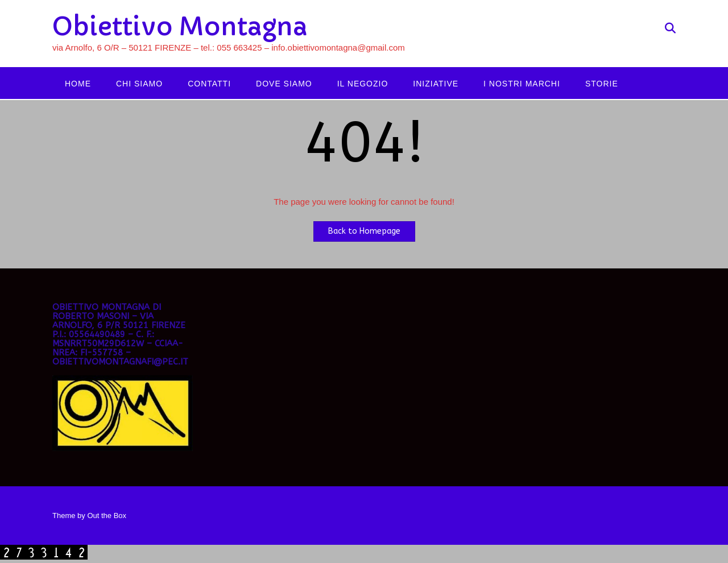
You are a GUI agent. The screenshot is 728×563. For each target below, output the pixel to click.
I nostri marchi (522, 84)
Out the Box (107, 516)
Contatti (209, 84)
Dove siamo (284, 84)
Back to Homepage (364, 231)
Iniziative (436, 84)
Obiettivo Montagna (180, 26)
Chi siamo (139, 84)
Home (78, 84)
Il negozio (363, 84)
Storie (602, 84)
